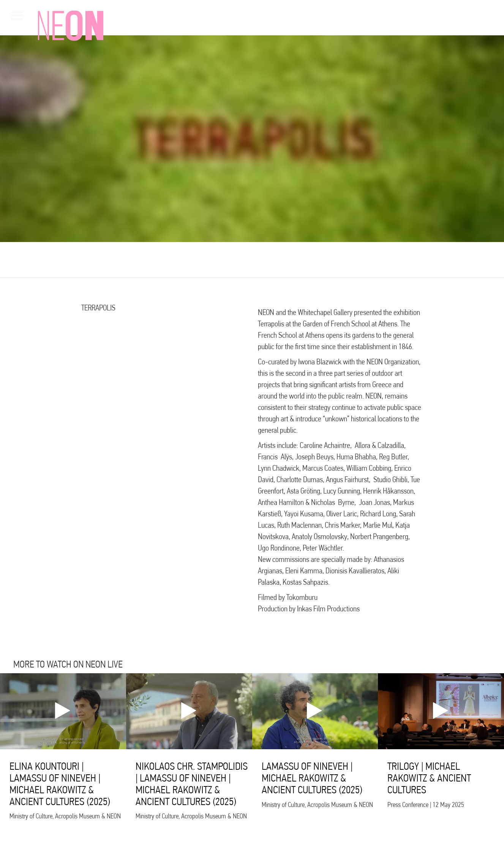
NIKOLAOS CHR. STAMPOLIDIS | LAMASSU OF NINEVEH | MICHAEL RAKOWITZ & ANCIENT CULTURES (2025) (192, 784)
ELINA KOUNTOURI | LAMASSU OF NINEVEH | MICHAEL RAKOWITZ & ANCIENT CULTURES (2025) (60, 784)
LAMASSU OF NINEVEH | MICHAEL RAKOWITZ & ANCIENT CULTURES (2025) (312, 778)
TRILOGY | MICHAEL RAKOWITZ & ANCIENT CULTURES (429, 778)
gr (481, 15)
